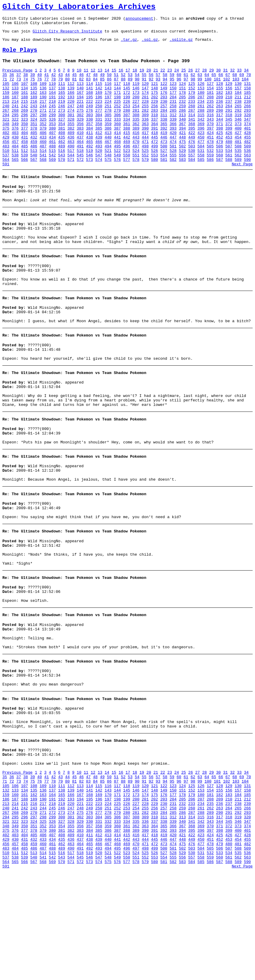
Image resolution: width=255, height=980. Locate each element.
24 (177, 78)
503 (191, 169)
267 (6, 127)
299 (52, 132)
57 (158, 84)
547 (99, 180)
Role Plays (20, 56)
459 (34, 164)
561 (229, 180)
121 (155, 94)
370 (210, 143)
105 (6, 94)
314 (191, 132)
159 (6, 105)
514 (43, 175)
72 (12, 89)
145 (127, 100)
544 (71, 180)
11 (86, 78)
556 (182, 180)
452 (219, 159)
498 (145, 169)
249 (89, 121)
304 (99, 132)
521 (108, 175)
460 (43, 164)
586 (210, 186)
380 (52, 148)
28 (204, 78)
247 (71, 121)
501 (173, 169)
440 (108, 159)
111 (61, 94)
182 (219, 105)
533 (219, 175)
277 (99, 127)
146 (136, 100)
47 (88, 84)
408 (61, 153)
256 (155, 121)
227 (136, 116)
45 (74, 84)
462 (61, 164)
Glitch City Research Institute (67, 35)
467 (108, 164)
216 (34, 116)
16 (121, 78)
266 (247, 121)
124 (182, 94)
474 (173, 164)
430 (15, 159)
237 (229, 116)
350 (24, 143)
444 (145, 159)
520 (99, 175)
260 (191, 121)
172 (127, 105)
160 (15, 105)
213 (6, 116)
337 (155, 137)
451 (210, 159)
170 (108, 105)
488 (52, 169)
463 (71, 164)
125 (191, 94)
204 (173, 110)
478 (210, 164)
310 (155, 132)
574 (99, 186)
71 (5, 89)
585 (201, 186)
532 (210, 175)
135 (34, 100)
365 (164, 143)
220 (71, 116)
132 (6, 100)
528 (173, 175)
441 (117, 159)
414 (117, 153)
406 (43, 153)
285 (173, 127)
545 (80, 180)
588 (229, 186)
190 (43, 110)
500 (164, 169)
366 (173, 143)
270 (34, 127)
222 (89, 116)
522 (117, 175)
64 (207, 84)
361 (127, 143)
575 (108, 186)
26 (191, 78)
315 (201, 132)
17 (128, 78)
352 (43, 143)
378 (34, 148)
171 (117, 105)
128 (219, 94)
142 (99, 100)
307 (127, 132)
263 (219, 121)
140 (80, 100)
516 (61, 175)
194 (80, 110)
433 (43, 159)
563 (247, 180)
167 (80, 105)
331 (99, 137)
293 (247, 127)
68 (235, 84)
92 (151, 89)
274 (71, 127)
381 (61, 148)
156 (229, 100)
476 (191, 164)
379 (43, 148)
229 (155, 116)
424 (210, 153)
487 (43, 169)
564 (6, 186)
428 (247, 153)
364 (155, 143)
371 (219, 143)
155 (219, 100)
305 (108, 132)
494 (108, 169)
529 (182, 175)
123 (173, 94)
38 (26, 84)
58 (165, 84)
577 (127, 186)
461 (52, 164)
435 (61, 159)
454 (238, 159)
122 (164, 94)
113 (80, 94)
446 (164, 159)
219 (61, 116)
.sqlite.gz (181, 45)
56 (151, 84)
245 (52, 121)
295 (15, 132)
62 (193, 84)
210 (229, 110)
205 (182, 110)
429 (6, 159)
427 (238, 153)
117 (117, 94)
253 (127, 121)
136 (43, 100)
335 (136, 137)
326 (52, 137)
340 (182, 137)
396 (201, 148)
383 (80, 148)
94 (165, 89)
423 (201, 153)
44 (68, 84)
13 (100, 78)
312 (173, 132)
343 (210, 137)
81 (74, 89)
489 (61, 169)
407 (52, 153)
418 (155, 153)
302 (80, 132)
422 (191, 153)
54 (137, 84)
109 (43, 94)
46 (82, 84)
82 (82, 89)
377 (24, 148)
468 (117, 164)
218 (52, 116)
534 (229, 175)
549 (117, 180)
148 (155, 100)
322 (15, 137)
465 (89, 164)
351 (34, 143)
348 (6, 143)
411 (89, 153)
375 (6, 148)
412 (99, 153)
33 (240, 78)
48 (95, 84)
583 (182, 186)
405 (34, 153)
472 (155, 164)
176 (164, 105)
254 (136, 121)
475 (182, 164)
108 (34, 94)
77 (47, 89)
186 (6, 110)
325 (43, 137)
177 (173, 105)
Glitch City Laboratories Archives (79, 8)
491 (80, 169)
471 (145, 164)
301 (71, 132)
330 (89, 137)
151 (182, 100)
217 (43, 116)
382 (71, 148)
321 (6, 137)
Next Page (242, 191)
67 (228, 84)
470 (136, 164)
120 (145, 94)
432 (34, 159)
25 (184, 78)
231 (173, 116)
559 (210, 180)
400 (238, 148)
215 (24, 116)
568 (43, 186)
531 (201, 175)
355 (71, 143)
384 (89, 148)
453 (229, 159)
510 (6, 175)
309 (145, 132)
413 (108, 153)
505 (210, 169)
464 (80, 164)
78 (54, 89)
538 (15, 180)
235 (210, 116)
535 (238, 175)
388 (127, 148)
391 (155, 148)
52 (123, 84)
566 (24, 186)
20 (149, 78)
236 (219, 116)
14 (107, 78)
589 (238, 186)
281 (136, 127)
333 (117, 137)
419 (164, 153)
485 (24, 169)
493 (99, 169)
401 (247, 148)
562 (238, 180)
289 (210, 127)
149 (164, 100)
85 (102, 89)
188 (24, 110)
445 (155, 159)
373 (238, 143)
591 (6, 191)
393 (173, 148)
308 (136, 132)
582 (173, 186)
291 (229, 127)
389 (136, 148)
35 (5, 84)
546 (89, 180)
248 (80, 121)
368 (191, 143)
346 (238, 137)
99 (200, 89)
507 (229, 169)
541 (43, 180)
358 (99, 143)
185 (247, 105)
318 (229, 132)
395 (191, 148)
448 (182, 159)
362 (136, 143)
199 (127, 110)
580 (155, 186)
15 (114, 78)
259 (182, 121)
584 (191, 186)
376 (15, 148)
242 (24, 121)
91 (144, 89)
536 (247, 175)
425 (219, 153)
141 (89, 100)
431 (24, 159)
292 (238, 127)
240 (6, 121)
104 (245, 89)
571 (71, 186)
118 (127, 94)
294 (6, 132)
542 (52, 180)
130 (238, 94)
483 (6, 169)
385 (99, 148)
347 (247, 137)
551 (136, 180)
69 (242, 84)
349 (15, 143)
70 (249, 84)
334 (127, 137)
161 (24, 105)
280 (127, 127)
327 (61, 137)
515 (52, 175)
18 (135, 78)
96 (179, 89)
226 (127, 116)
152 (191, 100)
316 (210, 132)
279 (117, 127)
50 (109, 84)
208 (210, 110)
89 (130, 89)
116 (108, 94)
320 (247, 132)
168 (89, 105)
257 (164, 121)
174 (145, 105)
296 (24, 132)
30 (218, 78)
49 (102, 84)
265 (238, 121)
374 (247, 143)
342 (201, 137)
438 (89, 159)
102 (227, 89)
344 (219, 137)
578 (136, 186)
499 (155, 169)
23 (170, 78)
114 (89, 94)
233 (191, 116)
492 (89, 169)
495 (117, 169)
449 (191, 159)
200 (136, 110)
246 (61, 121)
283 (155, 127)
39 (33, 84)
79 (60, 89)
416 (136, 153)
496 (127, 169)
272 (52, 127)
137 (52, 100)
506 (219, 169)
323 (24, 137)
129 (229, 94)
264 (229, 121)
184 (238, 105)
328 (71, 137)
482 (247, 164)
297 (34, 132)
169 (99, 105)
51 (116, 84)
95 (172, 89)
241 (15, 121)
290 (219, 127)
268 (15, 127)
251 (108, 121)
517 (71, 175)
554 (164, 180)
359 (108, 143)
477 (201, 164)
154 (210, 100)
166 (71, 105)
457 (15, 164)
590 (247, 186)
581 (164, 186)
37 (19, 84)
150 (173, 100)
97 (186, 89)
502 (182, 169)
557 (191, 180)
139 (71, 100)
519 (89, 175)
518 (80, 175)
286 (182, 127)
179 (191, 105)
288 (201, 127)
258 (173, 121)
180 (201, 105)
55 (144, 84)
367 (182, 143)
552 (145, 180)
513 (34, 175)
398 (219, 148)
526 (155, 175)
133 (15, 100)
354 (61, 143)
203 (164, 110)
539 (24, 180)
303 (89, 132)
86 (109, 89)
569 (52, 186)
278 (108, 127)
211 (238, 110)
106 (15, 94)
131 (247, 94)
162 (34, 105)
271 (43, 127)
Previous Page (17, 78)
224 (108, 116)
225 (117, 116)
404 (24, 153)
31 (226, 78)
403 (15, 153)
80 (68, 89)
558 (201, 180)
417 (145, 153)
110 (52, 94)
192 (61, 110)
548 (108, 180)
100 (208, 89)
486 (34, 169)
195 (89, 110)
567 (34, 186)
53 (130, 84)
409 (71, 153)
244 (43, 121)
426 (229, 153)
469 (127, 164)
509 (247, 169)
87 (116, 89)
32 (232, 78)
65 (214, 84)
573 (89, 186)
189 (34, 110)
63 (200, 84)
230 (164, 116)
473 (164, 164)
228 (145, 116)
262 (210, 121)
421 (182, 153)
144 (117, 100)
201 (145, 110)
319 (238, 132)
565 (15, 186)
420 (173, 153)
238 (238, 116)
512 (24, 175)
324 (34, 137)
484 (15, 169)
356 (80, 143)
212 (247, 110)
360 (117, 143)
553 (155, 180)
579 (145, 186)
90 (137, 89)
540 (34, 180)
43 (60, 84)
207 (201, 110)
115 (99, 94)
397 (210, 148)
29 (212, 78)
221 (80, 116)
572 (80, 186)
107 (24, 94)
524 (136, 175)
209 (219, 110)
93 (158, 89)
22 (163, 78)
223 (99, 116)
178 (182, 105)
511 (15, 175)
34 (246, 78)
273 (61, 127)
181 (210, 105)
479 (219, 164)
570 (61, 186)
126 (201, 94)
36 (12, 84)
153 (201, 100)
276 (89, 127)
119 (136, 94)
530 (191, 175)
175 (155, 105)
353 (52, 143)
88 (123, 89)
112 (71, 94)
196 (99, 110)
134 (24, 100)
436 (71, 159)
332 (108, 137)
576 (117, 186)
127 (210, 94)
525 (145, 175)
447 (173, 159)
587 (219, 186)
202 (155, 110)
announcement (139, 21)
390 (145, 148)
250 (99, 121)
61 (186, 84)
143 (108, 100)
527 (164, 175)
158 (247, 100)
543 (61, 180)
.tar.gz (129, 45)
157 (238, 100)
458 (24, 164)
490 (71, 169)
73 (19, 89)
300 (61, 132)
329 (80, 137)
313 (182, 132)
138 (61, 100)
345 (229, 137)
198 (117, 110)
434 (52, 159)
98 (193, 89)
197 (108, 110)
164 (52, 105)
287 (191, 127)
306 (117, 132)
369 (201, 143)
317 (219, 132)
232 (182, 116)
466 (99, 164)
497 (136, 169)
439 (99, 159)
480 (229, 164)
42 (54, 84)
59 (172, 84)
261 (201, 121)
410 (80, 153)
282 (145, 127)
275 (80, 127)
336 (145, 137)
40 (40, 84)
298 (43, 132)
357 (89, 143)
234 (201, 116)
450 (201, 159)
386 (108, 148)
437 (80, 159)
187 (15, 110)
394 (182, 148)
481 (238, 164)
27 (198, 78)
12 (93, 78)
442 (127, 159)
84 (95, 89)
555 (173, 180)
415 (127, 153)
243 (34, 121)
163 (43, 105)
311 (164, 132)
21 (156, 78)
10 (79, 78)
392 (164, 148)
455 (247, 159)
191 (52, 110)
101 (217, 89)
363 (145, 143)
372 (229, 143)
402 (6, 153)
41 (47, 84)
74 (26, 89)
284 (164, 127)
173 (136, 105)
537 (6, 180)
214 (15, 116)
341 (191, 137)
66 (221, 84)
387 (117, 148)
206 (191, 110)
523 (127, 175)
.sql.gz (150, 45)
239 (247, 116)
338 (164, 137)
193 (71, 110)
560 (219, 180)
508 (238, 169)
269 (24, 127)
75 (33, 89)
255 (145, 121)
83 (88, 89)
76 (40, 89)
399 (229, 148)
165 (61, 105)
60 (179, 84)
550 (127, 180)
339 (173, 137)
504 (201, 169)
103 (236, 89)
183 (229, 105)
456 (6, 164)
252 (117, 121)
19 (142, 78)
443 (136, 159)
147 (145, 100)
